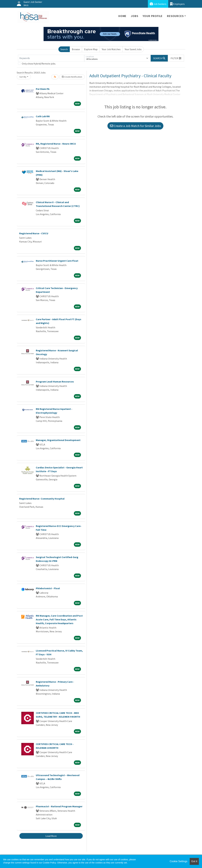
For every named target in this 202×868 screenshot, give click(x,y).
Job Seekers (158, 4)
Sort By (23, 77)
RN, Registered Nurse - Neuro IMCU (56, 144)
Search (64, 49)
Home (122, 16)
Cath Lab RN (43, 116)
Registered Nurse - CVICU (34, 233)
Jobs (134, 16)
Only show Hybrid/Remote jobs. (39, 64)
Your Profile (153, 16)
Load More (51, 836)
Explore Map (91, 49)
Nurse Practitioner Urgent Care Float (57, 261)
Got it (194, 861)
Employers (177, 4)
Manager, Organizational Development (58, 440)
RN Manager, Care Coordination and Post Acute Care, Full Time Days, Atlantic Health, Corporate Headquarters (59, 619)
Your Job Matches (111, 49)
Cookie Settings (178, 861)
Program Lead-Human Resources (55, 382)
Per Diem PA (43, 89)
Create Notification (72, 77)
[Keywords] (51, 58)
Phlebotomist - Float (48, 588)
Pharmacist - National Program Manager (59, 806)
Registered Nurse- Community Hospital (42, 499)
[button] (176, 58)
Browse (76, 49)
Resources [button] (175, 16)
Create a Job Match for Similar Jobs (135, 126)
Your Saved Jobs (133, 49)
